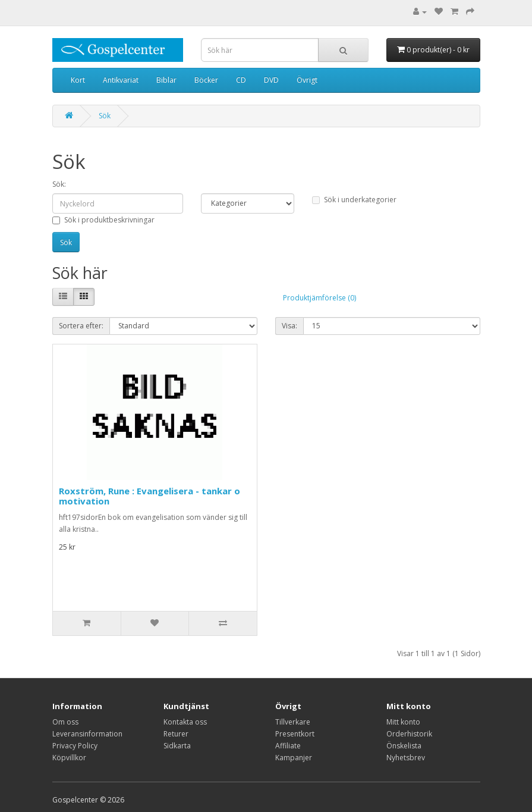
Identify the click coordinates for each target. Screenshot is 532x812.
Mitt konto (403, 722)
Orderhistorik (409, 734)
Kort (78, 80)
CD (241, 80)
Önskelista (404, 746)
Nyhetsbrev (406, 758)
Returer (176, 734)
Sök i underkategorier (354, 200)
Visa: (289, 326)
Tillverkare (293, 722)
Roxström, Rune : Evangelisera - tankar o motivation (149, 496)
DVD (271, 80)
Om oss (65, 722)
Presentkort (295, 734)
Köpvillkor (69, 758)
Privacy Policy (75, 746)
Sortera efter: (81, 326)
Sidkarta (177, 746)
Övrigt (307, 80)
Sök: (59, 184)
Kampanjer (294, 758)
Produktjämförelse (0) (319, 298)
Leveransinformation (87, 734)
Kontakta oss (185, 722)
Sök (105, 116)
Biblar (166, 80)
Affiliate (288, 746)
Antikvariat (121, 80)
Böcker (206, 80)
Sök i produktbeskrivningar (103, 220)
